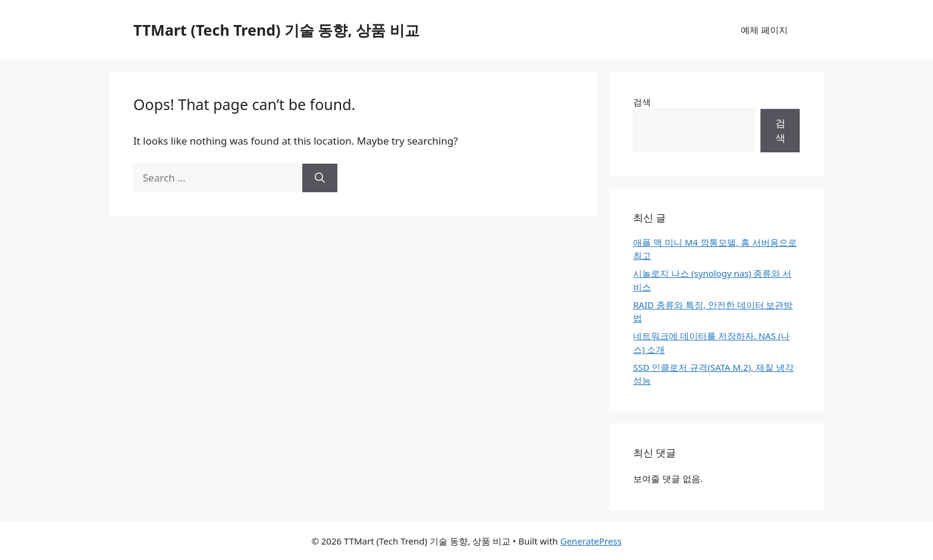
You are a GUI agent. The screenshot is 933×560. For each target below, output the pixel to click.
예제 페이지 (764, 30)
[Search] (320, 178)
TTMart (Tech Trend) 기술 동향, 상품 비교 (276, 30)
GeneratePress (591, 541)
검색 (642, 102)
